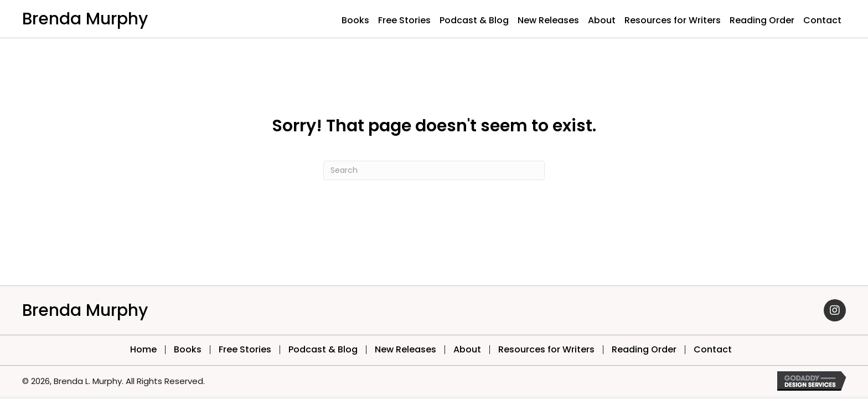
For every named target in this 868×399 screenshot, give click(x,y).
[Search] (434, 170)
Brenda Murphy (85, 19)
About (467, 350)
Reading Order (644, 350)
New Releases (405, 350)
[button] (835, 310)
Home (143, 350)
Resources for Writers (546, 350)
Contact (713, 350)
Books (188, 350)
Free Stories (245, 350)
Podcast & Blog (323, 350)
